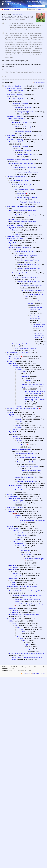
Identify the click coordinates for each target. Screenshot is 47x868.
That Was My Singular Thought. (17, 176)
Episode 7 (10, 509)
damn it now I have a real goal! (35, 559)
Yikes (19, 539)
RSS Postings (26, 673)
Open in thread (41, 9)
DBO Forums (12, 4)
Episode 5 (10, 413)
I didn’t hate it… (14, 529)
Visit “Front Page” (7, 1)
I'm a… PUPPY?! (15, 357)
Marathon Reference (16, 486)
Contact (43, 673)
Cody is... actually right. (25, 155)
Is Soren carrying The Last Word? (17, 352)
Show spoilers (31, 9)
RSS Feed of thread (40, 82)
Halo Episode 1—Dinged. (15, 507)
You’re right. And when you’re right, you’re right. (29, 604)
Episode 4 (10, 361)
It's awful (12, 219)
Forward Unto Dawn (13, 236)
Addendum (13, 608)
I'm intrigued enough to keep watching (19, 159)
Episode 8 (10, 527)
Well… (11, 580)
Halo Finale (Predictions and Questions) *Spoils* (22, 587)
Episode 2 (12, 228)
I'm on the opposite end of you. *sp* (21, 247)
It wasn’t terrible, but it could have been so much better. (27, 653)
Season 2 (10, 494)
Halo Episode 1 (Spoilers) (13, 86)
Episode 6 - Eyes (12, 496)
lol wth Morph (21, 193)
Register (43, 3)
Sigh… (11, 621)
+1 (10, 245)
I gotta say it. (13, 578)
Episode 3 (10, 241)
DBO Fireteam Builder (35, 1)
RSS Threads (36, 673)
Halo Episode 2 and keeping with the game (20, 206)
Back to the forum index (12, 9)
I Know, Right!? (14, 359)
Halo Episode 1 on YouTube (16, 239)
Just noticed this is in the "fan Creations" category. (22, 408)
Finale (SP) (10, 619)
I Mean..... (23, 445)
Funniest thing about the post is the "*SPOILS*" (24, 615)
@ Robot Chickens (20, 19)
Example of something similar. (21, 449)
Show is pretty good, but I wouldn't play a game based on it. (35, 400)
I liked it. (9, 138)
